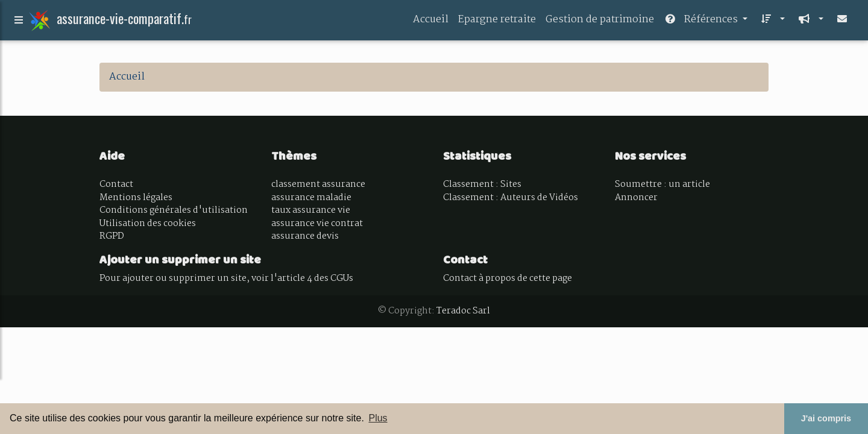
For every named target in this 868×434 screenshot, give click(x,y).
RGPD (112, 236)
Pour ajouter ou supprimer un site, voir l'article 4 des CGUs (226, 278)
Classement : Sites (482, 184)
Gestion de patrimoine (600, 22)
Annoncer (636, 198)
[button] (771, 22)
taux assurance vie (311, 210)
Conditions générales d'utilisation (174, 210)
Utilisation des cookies (148, 224)
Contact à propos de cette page (508, 278)
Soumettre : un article (662, 184)
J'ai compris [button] (826, 418)
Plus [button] (378, 418)
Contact (116, 184)
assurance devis (305, 236)
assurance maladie (311, 198)
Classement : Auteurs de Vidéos (511, 198)
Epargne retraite (497, 22)
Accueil (431, 22)
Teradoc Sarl (463, 311)
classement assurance (318, 184)
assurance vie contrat (317, 224)
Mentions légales (136, 198)
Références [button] (702, 22)
